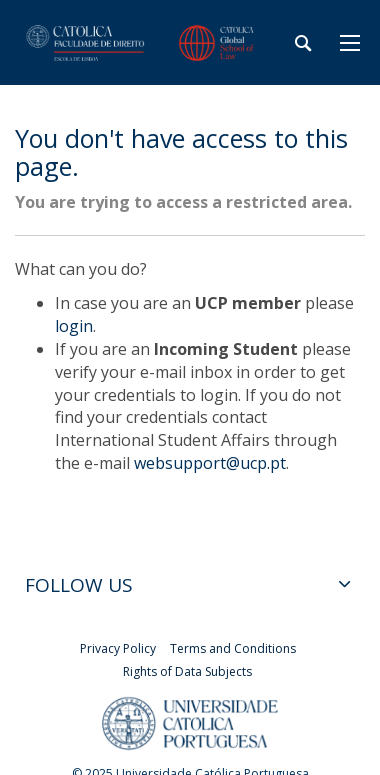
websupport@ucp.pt (210, 463)
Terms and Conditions (233, 648)
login (74, 326)
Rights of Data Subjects (187, 671)
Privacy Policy (118, 648)
